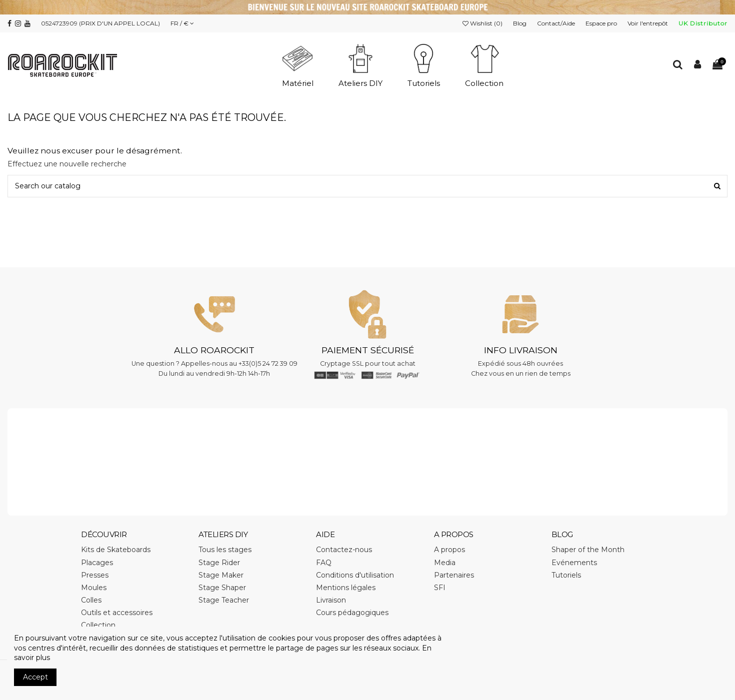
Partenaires (454, 575)
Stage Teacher (224, 600)
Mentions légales (346, 588)
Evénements (574, 563)
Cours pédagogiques (352, 613)
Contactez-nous (344, 550)
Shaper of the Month (588, 550)
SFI (440, 588)
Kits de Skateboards (116, 550)
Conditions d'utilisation (355, 575)
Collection (98, 625)
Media (445, 563)
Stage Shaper (222, 588)
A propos (449, 550)
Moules (94, 588)
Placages (97, 563)
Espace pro (602, 23)
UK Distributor (703, 23)
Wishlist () (483, 23)
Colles (91, 600)
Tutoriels (566, 575)
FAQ (324, 563)
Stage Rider (219, 563)
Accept (35, 677)
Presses (95, 575)
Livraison (331, 600)
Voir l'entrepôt (648, 23)
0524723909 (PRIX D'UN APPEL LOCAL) (100, 23)
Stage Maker (221, 575)
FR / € (182, 23)
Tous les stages (225, 550)
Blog (520, 23)
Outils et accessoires (117, 613)
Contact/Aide (557, 23)
